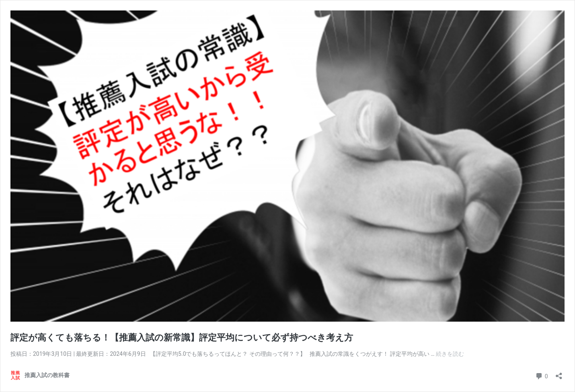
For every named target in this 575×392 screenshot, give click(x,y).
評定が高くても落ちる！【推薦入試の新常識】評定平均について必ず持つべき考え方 (182, 338)
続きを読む (450, 354)
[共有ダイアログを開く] (559, 373)
